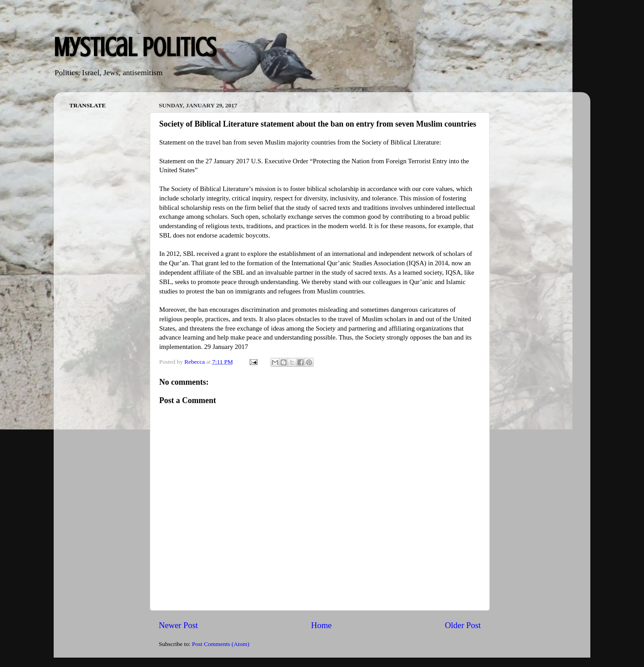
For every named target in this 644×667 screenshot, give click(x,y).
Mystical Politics (135, 47)
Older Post (463, 625)
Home (322, 625)
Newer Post (178, 625)
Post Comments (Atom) (220, 644)
